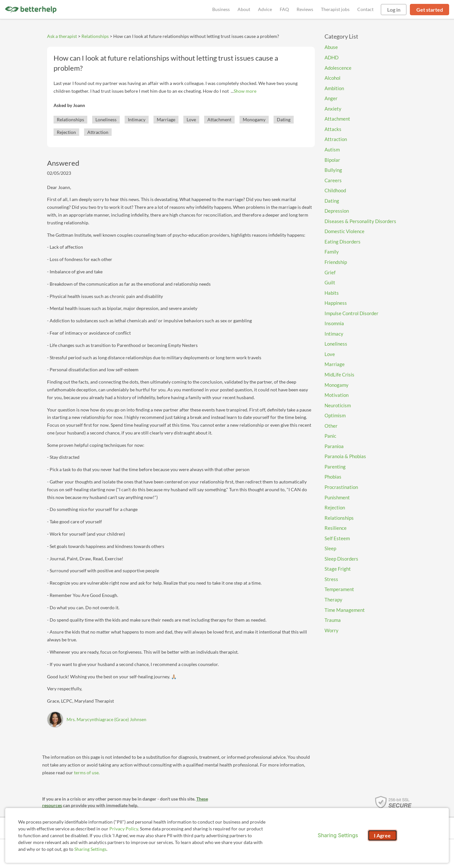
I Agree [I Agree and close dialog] (382, 835)
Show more (245, 91)
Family (332, 252)
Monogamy (254, 119)
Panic (330, 436)
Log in (394, 10)
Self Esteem (337, 538)
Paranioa (334, 446)
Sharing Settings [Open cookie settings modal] (338, 835)
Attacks (333, 129)
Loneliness (106, 119)
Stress (331, 579)
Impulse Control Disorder (351, 313)
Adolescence (338, 68)
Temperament (339, 589)
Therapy (333, 600)
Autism (332, 149)
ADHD (331, 57)
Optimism (335, 415)
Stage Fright (338, 569)
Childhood (335, 190)
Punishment (337, 497)
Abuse (331, 47)
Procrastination (341, 487)
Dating (284, 119)
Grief (330, 272)
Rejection (66, 132)
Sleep (330, 548)
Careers (333, 180)
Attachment (219, 119)
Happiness (336, 303)
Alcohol (332, 78)
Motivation (337, 395)
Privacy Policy (124, 829)
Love (191, 119)
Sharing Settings (90, 849)
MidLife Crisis (339, 375)
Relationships (95, 36)
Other (331, 426)
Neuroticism (338, 405)
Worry (331, 630)
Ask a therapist (62, 36)
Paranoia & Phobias (345, 456)
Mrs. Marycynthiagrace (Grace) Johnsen (106, 719)
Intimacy (137, 119)
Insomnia (334, 323)
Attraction (98, 132)
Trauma (333, 620)
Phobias (333, 477)
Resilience (336, 528)
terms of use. (87, 773)
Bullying (333, 170)
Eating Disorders (343, 242)
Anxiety (333, 109)
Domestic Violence (344, 231)
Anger (331, 98)
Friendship (336, 262)
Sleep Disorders (341, 559)
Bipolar (332, 160)
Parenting (335, 467)
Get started (430, 10)
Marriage (166, 119)
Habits (332, 293)
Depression (337, 211)
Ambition (334, 88)
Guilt (330, 282)
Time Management (345, 610)
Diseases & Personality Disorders (360, 221)
